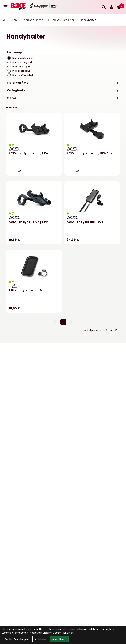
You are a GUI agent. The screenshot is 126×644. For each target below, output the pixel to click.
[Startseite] (4, 20)
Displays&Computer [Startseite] (61, 20)
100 (116, 330)
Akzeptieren (59, 639)
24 (107, 330)
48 (111, 330)
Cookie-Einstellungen (17, 639)
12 (104, 330)
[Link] (5, 7)
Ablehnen (40, 639)
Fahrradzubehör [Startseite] (33, 20)
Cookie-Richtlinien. (63, 633)
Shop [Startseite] (14, 20)
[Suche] (104, 7)
